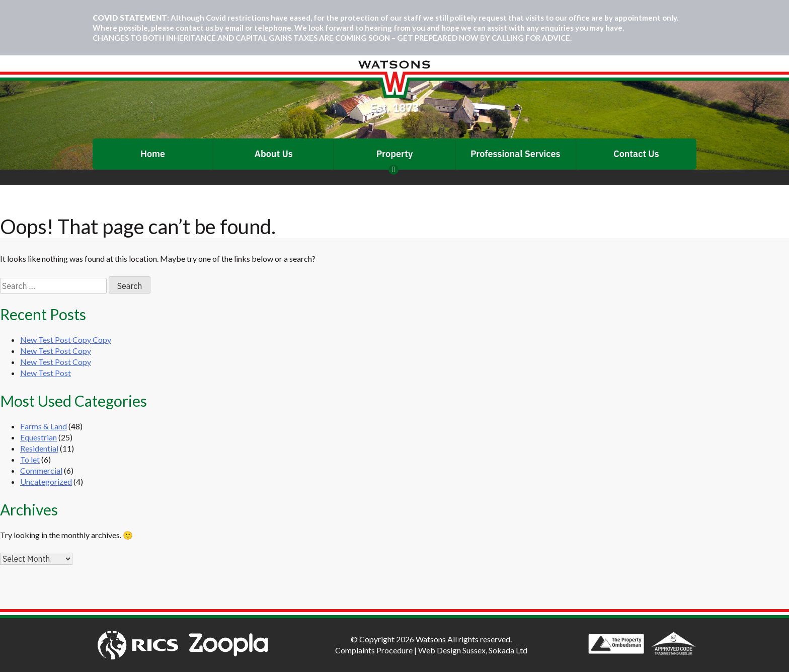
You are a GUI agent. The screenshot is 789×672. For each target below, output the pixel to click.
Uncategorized (46, 481)
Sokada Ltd (508, 650)
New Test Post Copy (56, 351)
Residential (39, 448)
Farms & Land (44, 426)
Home (153, 154)
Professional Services (516, 154)
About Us (274, 154)
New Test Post (46, 373)
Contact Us (636, 154)
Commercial (41, 470)
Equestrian (38, 437)
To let (30, 459)
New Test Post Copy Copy (66, 340)
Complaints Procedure (374, 650)
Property (395, 154)
